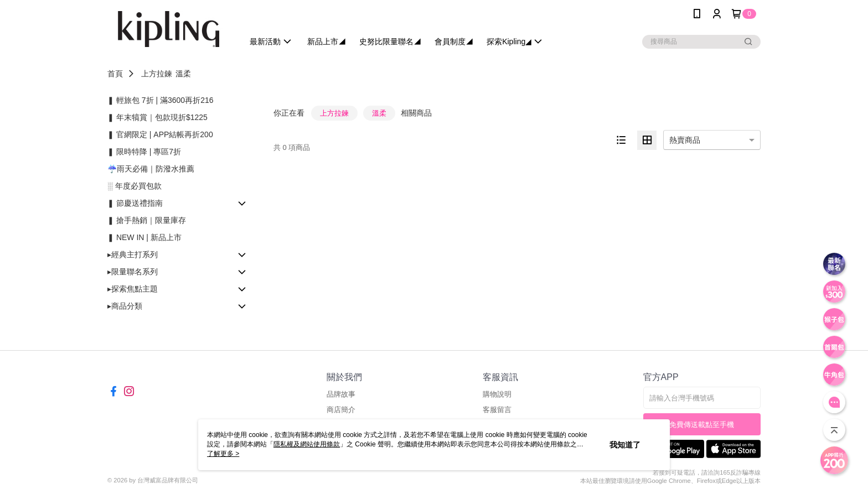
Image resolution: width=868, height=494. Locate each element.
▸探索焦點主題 (133, 289)
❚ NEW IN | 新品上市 (144, 237)
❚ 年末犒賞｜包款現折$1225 (157, 117)
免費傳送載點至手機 (702, 425)
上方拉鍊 (157, 74)
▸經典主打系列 (133, 254)
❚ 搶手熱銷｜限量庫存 (147, 220)
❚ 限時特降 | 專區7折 (144, 152)
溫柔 (183, 74)
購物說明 (497, 394)
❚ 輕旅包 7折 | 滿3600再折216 (160, 100)
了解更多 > (223, 454)
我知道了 (625, 445)
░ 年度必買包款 (135, 186)
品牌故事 (341, 394)
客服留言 (497, 410)
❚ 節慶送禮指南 (135, 203)
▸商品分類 (125, 306)
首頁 (115, 74)
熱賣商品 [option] (685, 140)
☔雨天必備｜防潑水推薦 (151, 169)
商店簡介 (341, 410)
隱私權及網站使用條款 (307, 444)
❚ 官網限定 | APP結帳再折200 (160, 134)
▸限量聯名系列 (133, 272)
